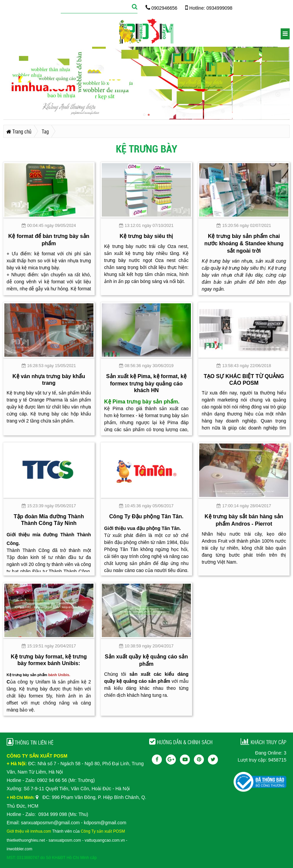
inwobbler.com (20, 849)
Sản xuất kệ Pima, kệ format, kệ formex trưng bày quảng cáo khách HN (146, 383)
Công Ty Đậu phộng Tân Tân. (146, 516)
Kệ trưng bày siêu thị (146, 236)
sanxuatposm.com (65, 840)
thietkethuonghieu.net (26, 840)
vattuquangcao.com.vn (105, 840)
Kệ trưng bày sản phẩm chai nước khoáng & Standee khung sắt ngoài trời (244, 243)
